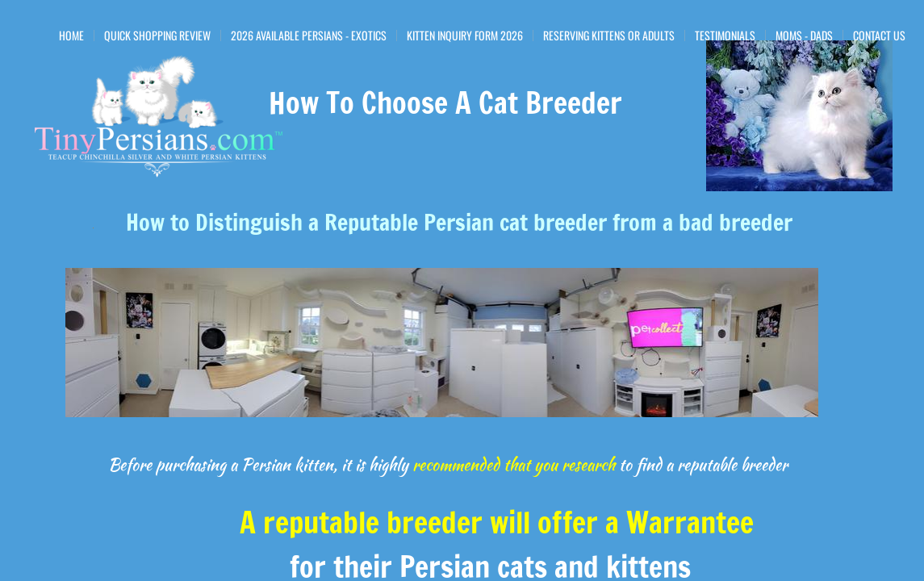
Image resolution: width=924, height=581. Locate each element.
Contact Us (879, 36)
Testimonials (725, 36)
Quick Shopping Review (157, 36)
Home (71, 36)
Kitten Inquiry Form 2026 (465, 36)
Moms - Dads (804, 36)
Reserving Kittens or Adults (609, 36)
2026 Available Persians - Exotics (309, 36)
